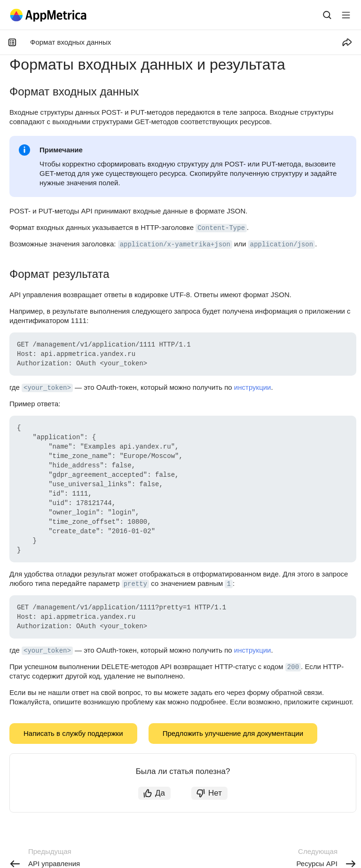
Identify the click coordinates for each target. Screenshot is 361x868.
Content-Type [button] (221, 228)
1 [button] (228, 584)
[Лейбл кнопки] (346, 15)
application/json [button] (282, 245)
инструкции (253, 387)
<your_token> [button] (47, 388)
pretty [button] (135, 584)
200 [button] (293, 667)
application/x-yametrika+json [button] (175, 245)
